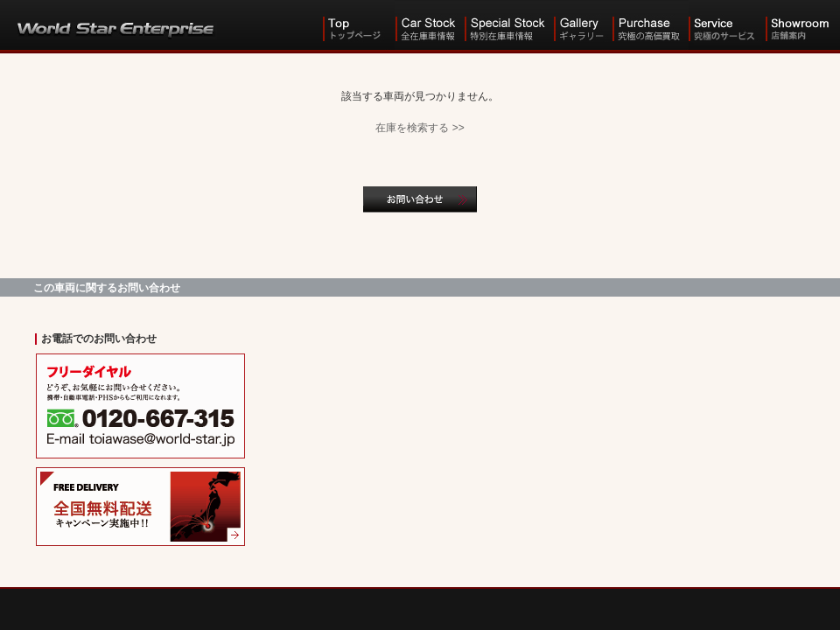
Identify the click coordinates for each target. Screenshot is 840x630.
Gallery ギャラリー (582, 26)
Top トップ (358, 26)
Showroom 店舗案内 (803, 26)
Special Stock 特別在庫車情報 (508, 26)
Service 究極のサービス (727, 26)
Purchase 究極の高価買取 (650, 26)
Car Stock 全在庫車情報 (429, 26)
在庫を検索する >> (420, 128)
